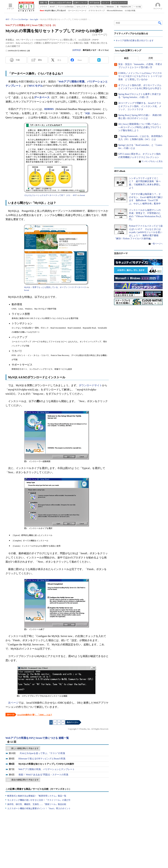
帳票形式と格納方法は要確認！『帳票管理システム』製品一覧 (37, 796)
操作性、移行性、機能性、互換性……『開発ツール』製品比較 (37, 804)
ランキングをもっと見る (152, 161)
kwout (82, 195)
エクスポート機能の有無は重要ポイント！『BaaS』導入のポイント (39, 808)
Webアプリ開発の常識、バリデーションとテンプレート (47, 769)
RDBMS (49, 109)
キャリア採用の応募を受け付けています (135, 40)
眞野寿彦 (77, 50)
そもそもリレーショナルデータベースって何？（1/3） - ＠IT (50, 195)
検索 (160, 23)
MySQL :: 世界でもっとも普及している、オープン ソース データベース (55, 287)
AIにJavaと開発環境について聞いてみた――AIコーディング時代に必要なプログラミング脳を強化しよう (140, 127)
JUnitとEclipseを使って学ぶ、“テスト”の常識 (42, 753)
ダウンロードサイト (90, 385)
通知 (40, 60)
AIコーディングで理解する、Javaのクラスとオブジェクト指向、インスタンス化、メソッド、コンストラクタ (140, 106)
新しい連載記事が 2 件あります (25, 748)
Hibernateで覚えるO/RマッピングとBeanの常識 (42, 759)
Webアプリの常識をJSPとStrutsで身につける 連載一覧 (37, 738)
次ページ (13, 703)
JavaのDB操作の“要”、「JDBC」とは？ (35, 715)
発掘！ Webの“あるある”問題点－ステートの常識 (43, 775)
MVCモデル (36, 86)
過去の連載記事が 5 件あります (25, 780)
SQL (88, 113)
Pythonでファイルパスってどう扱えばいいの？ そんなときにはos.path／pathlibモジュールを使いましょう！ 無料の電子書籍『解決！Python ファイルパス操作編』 (138, 232)
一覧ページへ (157, 244)
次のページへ (72, 722)
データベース (42, 97)
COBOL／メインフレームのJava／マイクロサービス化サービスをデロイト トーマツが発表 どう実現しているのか (140, 76)
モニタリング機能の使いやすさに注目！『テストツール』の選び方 (39, 800)
